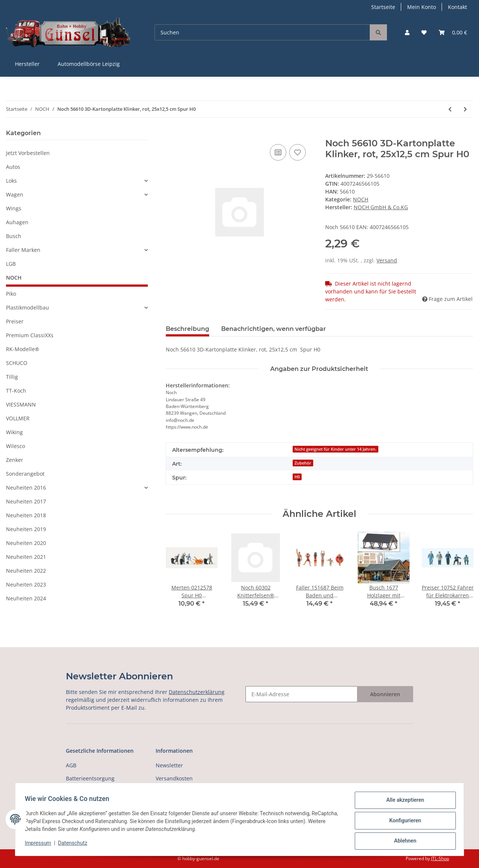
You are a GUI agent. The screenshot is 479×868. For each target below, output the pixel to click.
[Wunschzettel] (424, 32)
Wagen (15, 194)
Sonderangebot (25, 474)
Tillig (12, 377)
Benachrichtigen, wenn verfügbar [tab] (274, 329)
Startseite (383, 7)
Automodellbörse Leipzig (89, 64)
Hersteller (27, 64)
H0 (297, 477)
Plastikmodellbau (28, 307)
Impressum (40, 845)
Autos (13, 167)
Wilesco (16, 446)
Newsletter (169, 765)
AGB (71, 765)
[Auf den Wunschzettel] (298, 152)
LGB (11, 264)
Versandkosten (174, 778)
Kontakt (457, 7)
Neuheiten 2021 (26, 557)
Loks (11, 181)
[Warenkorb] (453, 32)
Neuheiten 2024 (26, 598)
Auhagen (17, 222)
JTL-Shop (440, 858)
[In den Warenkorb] (172, 134)
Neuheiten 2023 (26, 584)
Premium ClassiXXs (30, 335)
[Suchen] (262, 32)
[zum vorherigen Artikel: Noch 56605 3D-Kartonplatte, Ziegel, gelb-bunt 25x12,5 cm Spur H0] (450, 109)
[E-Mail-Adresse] (301, 694)
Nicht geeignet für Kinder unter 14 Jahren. (335, 449)
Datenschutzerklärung (197, 692)
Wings (14, 208)
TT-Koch (16, 391)
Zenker (15, 460)
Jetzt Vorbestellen (28, 153)
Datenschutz (75, 845)
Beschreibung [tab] (187, 329)
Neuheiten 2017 (26, 501)
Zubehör (303, 463)
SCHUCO (17, 363)
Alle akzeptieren (402, 802)
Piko (11, 294)
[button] (407, 32)
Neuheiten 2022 (26, 571)
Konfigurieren (402, 822)
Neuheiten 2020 (26, 543)
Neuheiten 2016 (26, 488)
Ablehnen (402, 841)
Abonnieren (385, 694)
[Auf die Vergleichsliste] (278, 152)
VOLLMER (18, 418)
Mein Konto (422, 7)
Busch (14, 236)
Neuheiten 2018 (26, 515)
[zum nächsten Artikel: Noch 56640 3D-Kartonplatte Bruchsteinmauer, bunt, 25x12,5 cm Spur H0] (465, 109)
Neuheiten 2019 (26, 529)
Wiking (14, 432)
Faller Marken (23, 250)
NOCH (361, 199)
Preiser (15, 321)
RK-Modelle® (23, 349)
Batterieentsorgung (90, 778)
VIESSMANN (21, 404)
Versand (387, 260)
